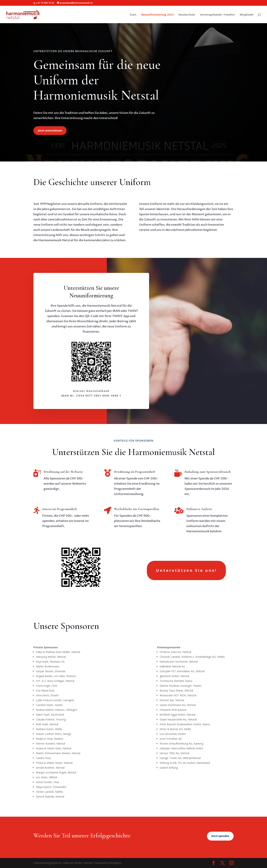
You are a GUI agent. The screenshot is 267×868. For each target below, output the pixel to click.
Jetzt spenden (220, 836)
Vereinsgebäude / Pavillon (217, 15)
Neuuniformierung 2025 (158, 15)
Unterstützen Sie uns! (186, 570)
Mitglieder (247, 15)
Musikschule (187, 15)
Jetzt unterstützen (50, 131)
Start (133, 15)
